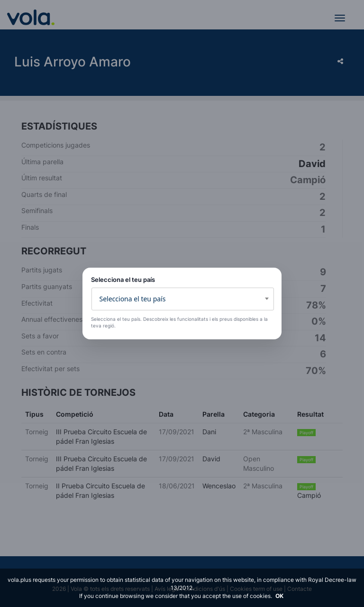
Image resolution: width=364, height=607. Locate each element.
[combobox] (183, 299)
